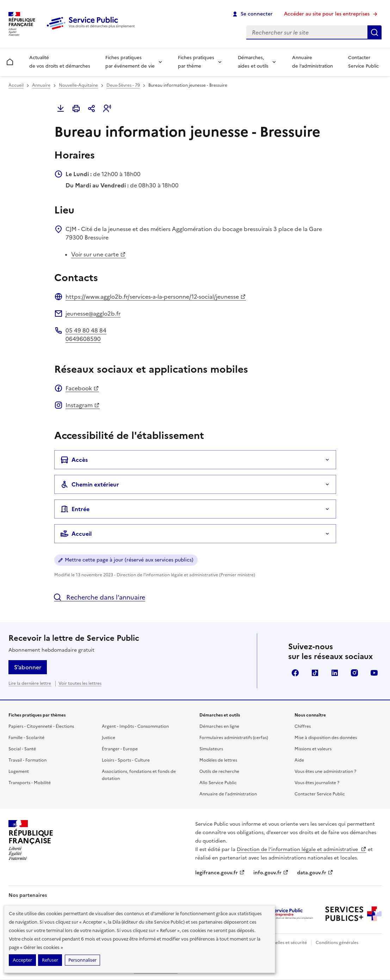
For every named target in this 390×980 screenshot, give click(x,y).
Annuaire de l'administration (228, 794)
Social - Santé (22, 749)
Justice (109, 738)
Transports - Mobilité (30, 783)
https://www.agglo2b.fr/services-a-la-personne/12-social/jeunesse (156, 297)
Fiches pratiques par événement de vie (130, 62)
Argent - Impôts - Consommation (135, 726)
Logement (19, 771)
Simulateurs (211, 749)
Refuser (50, 960)
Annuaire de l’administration (312, 62)
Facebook (82, 388)
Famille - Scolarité (26, 738)
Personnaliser (82, 960)
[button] (107, 108)
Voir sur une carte (98, 254)
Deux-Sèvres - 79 (123, 85)
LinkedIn (335, 673)
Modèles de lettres (218, 760)
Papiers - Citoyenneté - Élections (41, 726)
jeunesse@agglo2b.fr (93, 314)
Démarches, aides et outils (253, 62)
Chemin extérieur (90, 484)
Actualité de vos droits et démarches (60, 62)
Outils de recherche (219, 771)
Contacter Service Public (363, 62)
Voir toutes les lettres (80, 683)
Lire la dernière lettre (30, 683)
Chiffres (303, 726)
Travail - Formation (27, 760)
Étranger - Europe (120, 749)
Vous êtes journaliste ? (317, 783)
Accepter (22, 960)
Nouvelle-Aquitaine (78, 85)
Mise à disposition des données (326, 738)
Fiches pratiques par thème (196, 62)
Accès (74, 460)
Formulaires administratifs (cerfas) (234, 738)
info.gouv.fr (271, 873)
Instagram (83, 405)
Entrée (75, 509)
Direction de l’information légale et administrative (302, 849)
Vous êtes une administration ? (325, 771)
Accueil (16, 85)
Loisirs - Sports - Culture (126, 760)
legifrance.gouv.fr (220, 873)
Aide (299, 760)
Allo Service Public (218, 783)
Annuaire (41, 85)
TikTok (315, 673)
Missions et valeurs (313, 749)
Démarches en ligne (219, 726)
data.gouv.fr (315, 873)
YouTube (374, 673)
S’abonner (28, 667)
